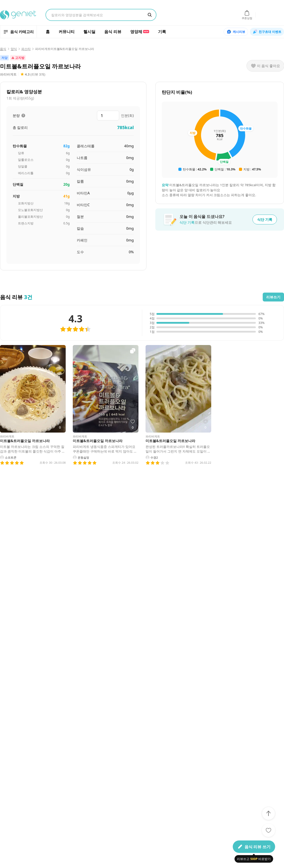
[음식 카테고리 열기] (18, 32)
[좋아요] (268, 830)
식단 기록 (265, 219)
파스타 (26, 49)
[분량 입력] (108, 116)
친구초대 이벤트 (267, 32)
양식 (14, 49)
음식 (3, 49)
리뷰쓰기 (273, 297)
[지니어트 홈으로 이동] (18, 15)
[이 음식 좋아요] (265, 66)
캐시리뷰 (236, 32)
